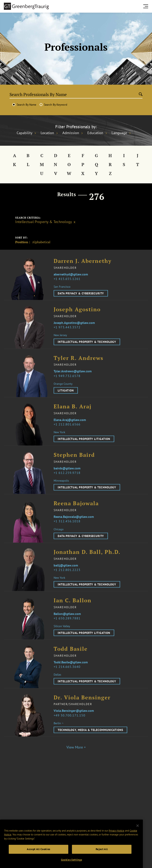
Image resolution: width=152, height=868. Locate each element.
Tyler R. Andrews (79, 365)
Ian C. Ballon (73, 608)
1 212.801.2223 (68, 577)
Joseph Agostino (77, 317)
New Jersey (60, 342)
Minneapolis (61, 488)
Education (95, 133)
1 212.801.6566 (68, 431)
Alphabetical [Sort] (41, 242)
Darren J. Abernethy (83, 268)
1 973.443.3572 (68, 334)
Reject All (102, 861)
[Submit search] (141, 94)
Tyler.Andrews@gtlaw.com (73, 378)
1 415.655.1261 (68, 286)
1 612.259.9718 (68, 480)
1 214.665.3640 (68, 674)
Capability (24, 133)
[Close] (138, 837)
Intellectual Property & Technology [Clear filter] (43, 222)
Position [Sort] (22, 242)
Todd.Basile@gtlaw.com (71, 669)
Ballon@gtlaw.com (67, 621)
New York (59, 439)
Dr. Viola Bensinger (82, 705)
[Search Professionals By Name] (74, 94)
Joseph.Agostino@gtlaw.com (74, 330)
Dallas (57, 682)
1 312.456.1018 (68, 528)
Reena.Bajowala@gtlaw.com (74, 524)
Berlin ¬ (58, 730)
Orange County (63, 391)
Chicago (59, 536)
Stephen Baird (74, 462)
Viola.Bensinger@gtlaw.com (74, 718)
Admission (71, 133)
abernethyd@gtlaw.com (71, 281)
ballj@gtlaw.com (66, 572)
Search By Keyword (56, 105)
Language (119, 133)
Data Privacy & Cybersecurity (81, 300)
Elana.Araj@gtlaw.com (70, 427)
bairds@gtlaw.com (67, 475)
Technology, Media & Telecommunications (90, 737)
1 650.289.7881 (68, 625)
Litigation (66, 397)
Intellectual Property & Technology (87, 349)
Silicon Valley (62, 633)
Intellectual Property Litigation (84, 446)
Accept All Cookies (39, 861)
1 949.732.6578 (68, 383)
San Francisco (62, 294)
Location (47, 133)
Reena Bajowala (76, 511)
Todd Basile (71, 656)
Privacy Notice (117, 842)
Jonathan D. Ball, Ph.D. (87, 559)
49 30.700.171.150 (70, 722)
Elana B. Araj (73, 414)
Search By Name (26, 105)
